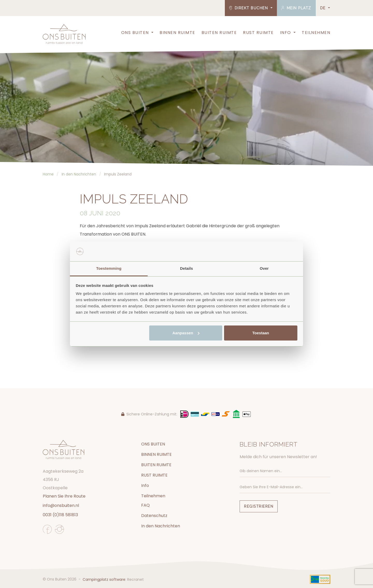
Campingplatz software (104, 579)
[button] (152, 33)
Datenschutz (154, 516)
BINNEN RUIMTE (177, 33)
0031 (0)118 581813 (60, 515)
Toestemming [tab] (109, 268)
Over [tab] (264, 268)
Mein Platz (296, 8)
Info (286, 33)
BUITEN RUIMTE (219, 33)
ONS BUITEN (135, 33)
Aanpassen (186, 333)
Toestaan (261, 333)
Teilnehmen (316, 33)
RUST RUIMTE (258, 33)
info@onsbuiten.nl (61, 505)
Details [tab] (187, 268)
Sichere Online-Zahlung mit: (149, 414)
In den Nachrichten (161, 526)
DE (324, 8)
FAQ (145, 505)
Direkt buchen (249, 8)
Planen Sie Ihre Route (64, 496)
